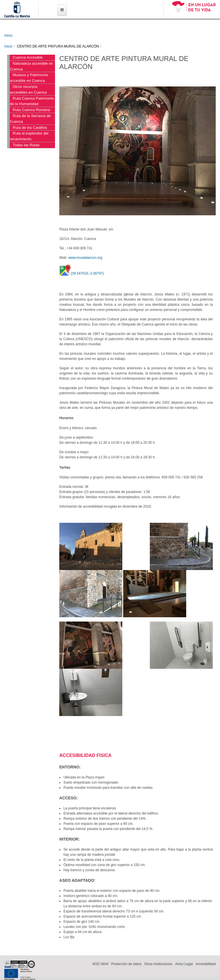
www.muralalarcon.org (85, 258)
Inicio (8, 36)
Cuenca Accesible (28, 57)
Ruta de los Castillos (30, 128)
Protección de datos (126, 964)
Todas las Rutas (26, 145)
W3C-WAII (100, 964)
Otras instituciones (158, 964)
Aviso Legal (184, 964)
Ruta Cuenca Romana (31, 110)
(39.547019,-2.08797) (87, 273)
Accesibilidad (206, 964)
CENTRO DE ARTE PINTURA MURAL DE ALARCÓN (58, 46)
